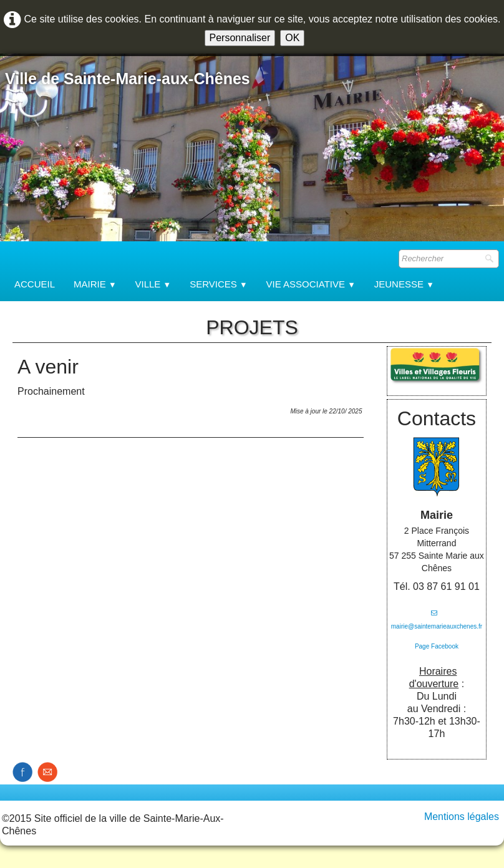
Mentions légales (462, 817)
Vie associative (311, 284)
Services (218, 284)
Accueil (35, 284)
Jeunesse (404, 284)
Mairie (95, 284)
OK (292, 38)
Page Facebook (437, 646)
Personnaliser (240, 38)
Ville (153, 284)
